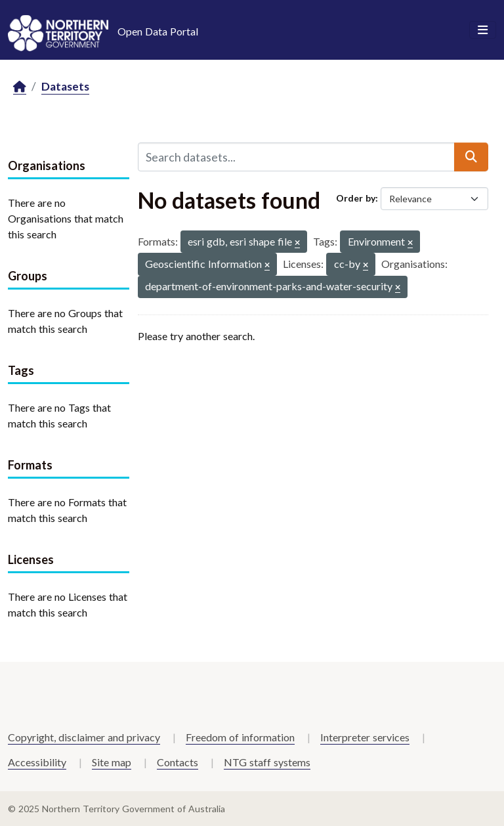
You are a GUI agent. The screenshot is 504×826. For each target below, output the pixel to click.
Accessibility (37, 762)
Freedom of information (240, 737)
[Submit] (471, 157)
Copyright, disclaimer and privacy (84, 737)
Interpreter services (365, 737)
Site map (112, 762)
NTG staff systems (267, 762)
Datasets (65, 86)
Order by (356, 198)
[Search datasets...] (296, 157)
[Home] (20, 87)
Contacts (178, 762)
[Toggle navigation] (483, 30)
